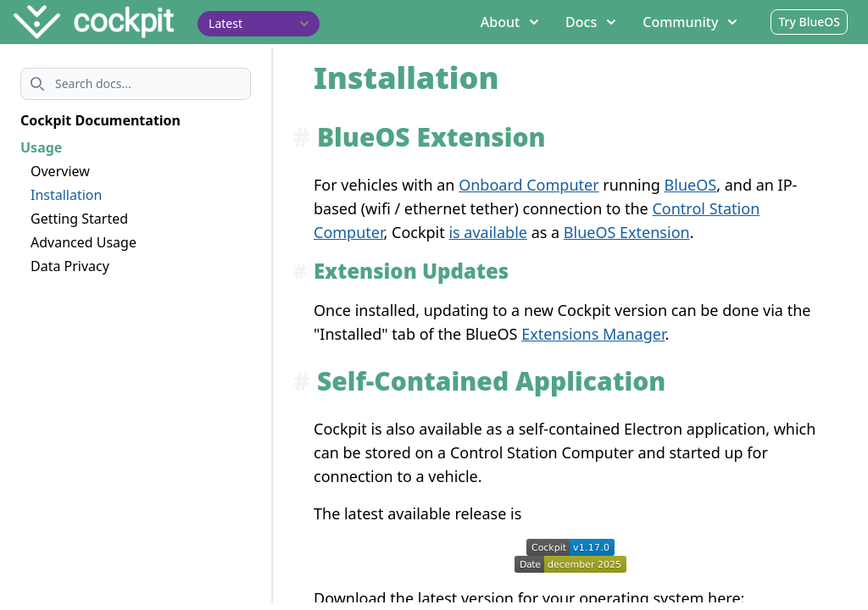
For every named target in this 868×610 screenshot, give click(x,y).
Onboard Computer (529, 185)
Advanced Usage (83, 242)
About (509, 22)
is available (488, 232)
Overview (60, 171)
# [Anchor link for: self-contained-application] (302, 381)
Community (690, 22)
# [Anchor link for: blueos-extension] (302, 137)
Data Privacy (70, 266)
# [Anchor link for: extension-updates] (300, 271)
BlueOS (691, 185)
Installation (66, 195)
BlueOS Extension (627, 232)
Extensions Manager (593, 334)
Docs (590, 22)
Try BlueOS (809, 22)
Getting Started (79, 219)
